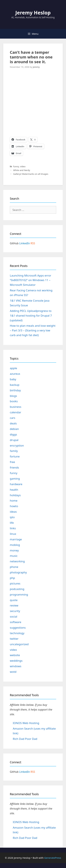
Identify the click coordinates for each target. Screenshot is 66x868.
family (14, 451)
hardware (16, 484)
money (14, 550)
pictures (15, 583)
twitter (14, 639)
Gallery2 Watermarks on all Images (31, 174)
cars (13, 418)
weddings (16, 661)
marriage (16, 539)
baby (13, 379)
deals (13, 423)
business (16, 407)
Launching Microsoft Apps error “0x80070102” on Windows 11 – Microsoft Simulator (31, 280)
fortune (15, 456)
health (14, 490)
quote (14, 600)
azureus (15, 374)
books (14, 401)
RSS (33, 243)
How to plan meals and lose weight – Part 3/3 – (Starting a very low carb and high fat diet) (33, 330)
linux (13, 534)
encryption (17, 445)
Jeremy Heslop (33, 13)
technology (17, 633)
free (12, 462)
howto (14, 506)
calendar (15, 412)
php (12, 578)
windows (16, 666)
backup (15, 385)
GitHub (14, 243)
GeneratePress (53, 858)
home (14, 501)
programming (19, 594)
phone (14, 567)
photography (18, 572)
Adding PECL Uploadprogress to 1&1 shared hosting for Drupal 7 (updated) (31, 316)
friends (14, 467)
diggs (13, 434)
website (15, 655)
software (16, 622)
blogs (13, 396)
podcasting (17, 589)
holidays (15, 495)
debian (14, 429)
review (14, 605)
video (23, 166)
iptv (12, 517)
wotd (13, 672)
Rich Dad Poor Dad (25, 739)
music (14, 556)
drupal (14, 440)
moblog (15, 545)
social (14, 616)
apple (13, 368)
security (15, 611)
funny (16, 166)
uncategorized (19, 644)
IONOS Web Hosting (26, 723)
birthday (15, 390)
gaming (15, 479)
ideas (13, 512)
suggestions (18, 628)
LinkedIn (24, 243)
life (12, 523)
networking (17, 561)
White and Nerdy (22, 170)
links (13, 528)
